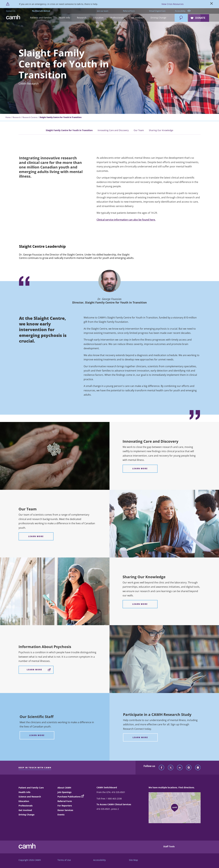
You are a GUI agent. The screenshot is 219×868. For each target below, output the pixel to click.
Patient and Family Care (31, 788)
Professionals (26, 806)
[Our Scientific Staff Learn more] (37, 735)
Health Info (24, 792)
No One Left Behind (41, 11)
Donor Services (65, 810)
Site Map (133, 860)
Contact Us (11, 11)
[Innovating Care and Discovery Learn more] (140, 469)
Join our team (103, 11)
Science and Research (30, 797)
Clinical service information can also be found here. (126, 220)
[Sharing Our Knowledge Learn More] (140, 604)
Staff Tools (169, 846)
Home (8, 117)
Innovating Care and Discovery (113, 130)
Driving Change (26, 815)
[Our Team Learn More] (36, 536)
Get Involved (25, 810)
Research (17, 117)
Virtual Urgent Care (157, 11)
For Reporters (65, 806)
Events (61, 815)
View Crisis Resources (173, 4)
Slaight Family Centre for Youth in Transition (69, 130)
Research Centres (30, 117)
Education (24, 801)
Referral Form (129, 11)
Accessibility (183, 11)
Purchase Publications (69, 797)
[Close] (212, 4)
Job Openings (64, 792)
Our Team (139, 130)
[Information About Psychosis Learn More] (36, 670)
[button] (41, 18)
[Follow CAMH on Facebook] (162, 768)
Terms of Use (64, 860)
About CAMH (64, 788)
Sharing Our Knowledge (161, 130)
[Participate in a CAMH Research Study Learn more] (140, 737)
